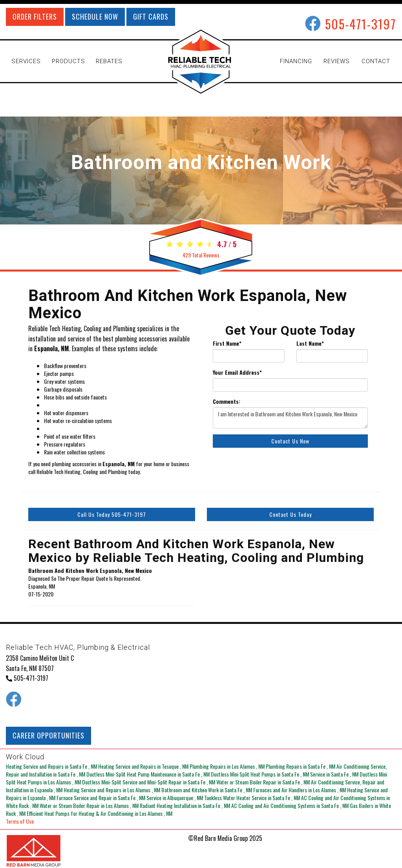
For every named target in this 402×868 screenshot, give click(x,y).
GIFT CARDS (151, 16)
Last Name (310, 343)
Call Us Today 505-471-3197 (112, 514)
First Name (227, 343)
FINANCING (296, 61)
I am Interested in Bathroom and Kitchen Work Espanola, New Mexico (290, 418)
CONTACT (376, 61)
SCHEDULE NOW (95, 16)
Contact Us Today (291, 514)
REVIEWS (337, 61)
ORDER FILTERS (35, 16)
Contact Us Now (290, 441)
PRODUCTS (69, 61)
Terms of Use (20, 821)
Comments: (227, 401)
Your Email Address (237, 372)
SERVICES (26, 61)
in (52, 766)
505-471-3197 (361, 24)
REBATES (109, 61)
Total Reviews (201, 255)
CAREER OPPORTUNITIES (48, 735)
